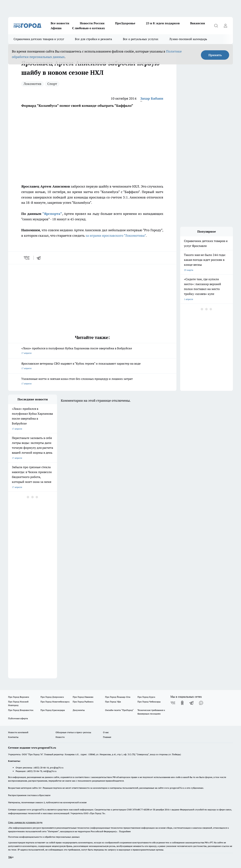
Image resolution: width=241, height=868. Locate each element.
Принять (215, 55)
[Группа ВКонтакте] (173, 703)
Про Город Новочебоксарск (55, 702)
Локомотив (32, 84)
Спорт (52, 84)
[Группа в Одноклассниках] (182, 703)
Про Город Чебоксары (149, 702)
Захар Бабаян (152, 98)
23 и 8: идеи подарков (163, 23)
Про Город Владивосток (21, 710)
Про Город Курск (146, 697)
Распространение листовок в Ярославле (29, 795)
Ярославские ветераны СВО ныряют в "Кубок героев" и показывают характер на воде (92, 366)
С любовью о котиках (88, 28)
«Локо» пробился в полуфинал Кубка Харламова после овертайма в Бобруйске (92, 351)
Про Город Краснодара (53, 710)
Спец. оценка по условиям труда (25, 822)
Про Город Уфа (113, 702)
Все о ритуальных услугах (141, 39)
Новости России (92, 23)
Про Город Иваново (83, 697)
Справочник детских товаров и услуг (39, 39)
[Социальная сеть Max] (201, 703)
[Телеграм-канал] (192, 703)
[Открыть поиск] (216, 26)
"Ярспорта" (52, 214)
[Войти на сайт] (225, 26)
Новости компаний (18, 732)
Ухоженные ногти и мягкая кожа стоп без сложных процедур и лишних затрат (92, 381)
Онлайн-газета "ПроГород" (119, 710)
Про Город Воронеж (19, 697)
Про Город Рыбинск (83, 702)
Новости (60, 737)
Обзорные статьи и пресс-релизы (73, 732)
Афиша (56, 28)
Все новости (60, 23)
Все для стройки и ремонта (93, 39)
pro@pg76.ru (57, 768)
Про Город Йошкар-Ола (118, 697)
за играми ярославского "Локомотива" (116, 236)
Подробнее (125, 831)
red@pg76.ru (50, 771)
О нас (106, 732)
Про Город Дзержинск (52, 697)
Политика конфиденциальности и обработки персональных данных (44, 837)
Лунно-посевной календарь (188, 39)
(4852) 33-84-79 (34, 771)
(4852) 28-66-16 (41, 768)
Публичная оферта (18, 718)
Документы (79, 710)
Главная (107, 737)
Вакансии (198, 23)
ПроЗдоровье (125, 23)
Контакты (13, 737)
